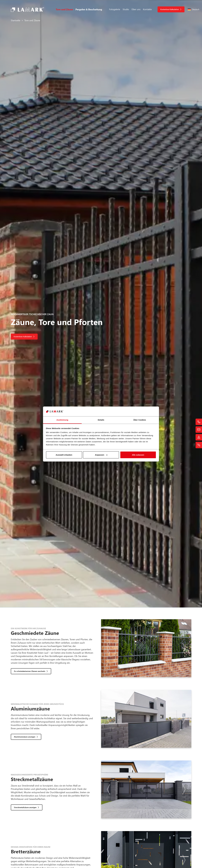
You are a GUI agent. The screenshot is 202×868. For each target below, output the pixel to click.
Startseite (16, 20)
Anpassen (101, 455)
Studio (126, 9)
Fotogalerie (115, 9)
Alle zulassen (138, 455)
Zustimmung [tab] (62, 420)
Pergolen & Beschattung (89, 9)
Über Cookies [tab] (140, 420)
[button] (109, 648)
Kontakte (147, 9)
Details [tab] (101, 420)
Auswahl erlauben (64, 455)
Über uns (136, 9)
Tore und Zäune (64, 9)
